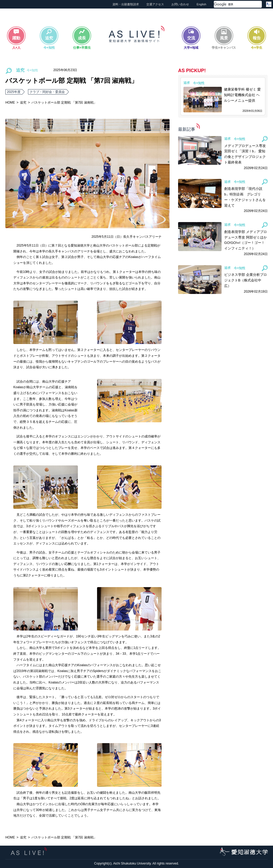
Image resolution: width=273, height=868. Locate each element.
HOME (10, 103)
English (202, 4)
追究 (23, 103)
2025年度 (14, 92)
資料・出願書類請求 (126, 4)
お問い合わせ (180, 4)
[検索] (231, 4)
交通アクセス (155, 4)
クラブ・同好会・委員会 (47, 92)
